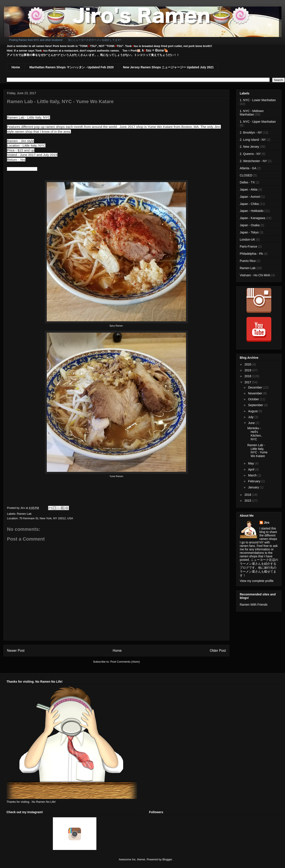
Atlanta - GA (248, 168)
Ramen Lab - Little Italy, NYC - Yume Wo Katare (257, 451)
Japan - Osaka (250, 225)
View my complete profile (257, 581)
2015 (248, 501)
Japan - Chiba (249, 204)
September (256, 405)
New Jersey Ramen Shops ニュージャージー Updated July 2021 (168, 67)
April (251, 469)
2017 (248, 382)
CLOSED (246, 175)
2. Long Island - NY (253, 140)
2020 (248, 364)
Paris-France (248, 246)
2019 (248, 370)
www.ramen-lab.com (22, 169)
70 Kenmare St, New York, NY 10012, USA (46, 518)
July (251, 417)
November (255, 393)
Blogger (167, 859)
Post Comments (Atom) (125, 662)
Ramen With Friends (254, 605)
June (252, 423)
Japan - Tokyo (249, 232)
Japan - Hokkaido (252, 211)
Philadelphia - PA (251, 254)
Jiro (267, 523)
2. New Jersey (249, 147)
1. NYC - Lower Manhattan (258, 100)
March (253, 475)
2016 (248, 495)
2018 (248, 376)
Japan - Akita (249, 189)
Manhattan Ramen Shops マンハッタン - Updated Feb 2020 (71, 67)
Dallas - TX (247, 182)
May (251, 463)
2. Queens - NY (250, 154)
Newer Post (16, 651)
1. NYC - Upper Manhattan (258, 122)
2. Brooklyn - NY (251, 132)
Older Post (218, 651)
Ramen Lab (24, 514)
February (255, 481)
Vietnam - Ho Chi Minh (255, 275)
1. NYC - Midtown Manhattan (252, 113)
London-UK (247, 240)
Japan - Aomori (250, 197)
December (255, 387)
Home (16, 67)
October (254, 399)
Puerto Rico (248, 261)
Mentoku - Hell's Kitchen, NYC (255, 434)
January (254, 487)
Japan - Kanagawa (252, 218)
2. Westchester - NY (253, 161)
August (253, 411)
